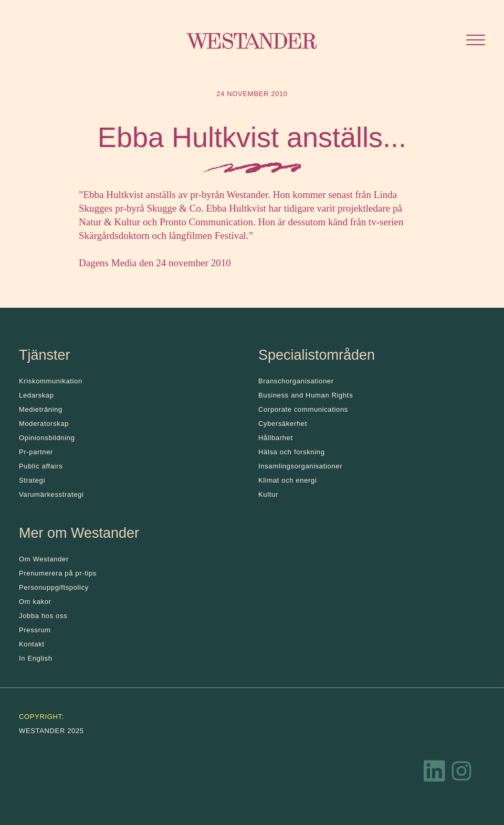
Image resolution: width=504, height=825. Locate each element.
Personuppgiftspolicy (54, 587)
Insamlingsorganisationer (300, 466)
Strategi (32, 480)
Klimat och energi (288, 480)
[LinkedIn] (435, 774)
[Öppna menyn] (476, 41)
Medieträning (41, 409)
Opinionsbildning (47, 438)
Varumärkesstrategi (51, 494)
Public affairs (41, 466)
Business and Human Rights (306, 395)
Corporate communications (303, 409)
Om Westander (44, 559)
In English (36, 658)
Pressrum (35, 630)
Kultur (268, 494)
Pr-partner (36, 452)
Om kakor (35, 602)
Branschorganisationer (296, 381)
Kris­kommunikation (51, 381)
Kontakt (32, 644)
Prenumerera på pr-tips (58, 573)
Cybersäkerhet (283, 424)
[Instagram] (461, 774)
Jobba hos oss (43, 616)
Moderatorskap (44, 424)
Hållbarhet (276, 438)
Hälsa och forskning (292, 452)
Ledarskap (36, 395)
